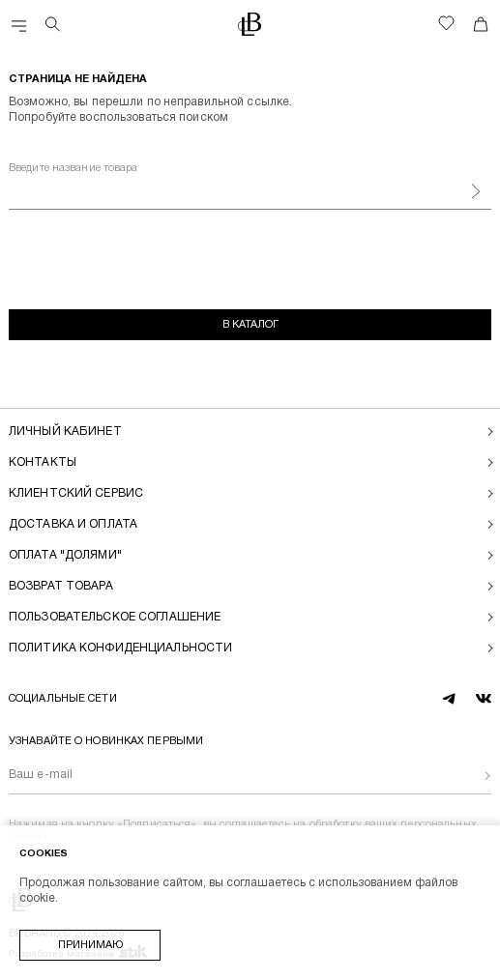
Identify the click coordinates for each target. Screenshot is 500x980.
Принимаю (90, 945)
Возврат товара (61, 586)
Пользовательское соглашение (115, 617)
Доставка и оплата (73, 524)
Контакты (43, 462)
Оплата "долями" (65, 555)
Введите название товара (74, 168)
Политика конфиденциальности (120, 648)
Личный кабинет (65, 432)
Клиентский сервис (76, 493)
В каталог (250, 325)
